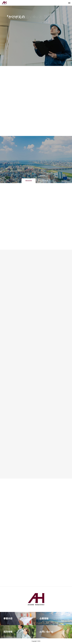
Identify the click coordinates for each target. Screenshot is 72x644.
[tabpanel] (36, 33)
